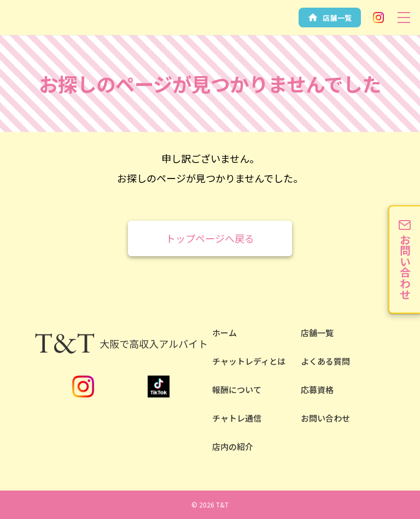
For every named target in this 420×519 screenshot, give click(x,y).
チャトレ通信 (237, 418)
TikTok (159, 387)
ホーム (224, 333)
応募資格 (317, 390)
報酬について (237, 390)
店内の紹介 (233, 446)
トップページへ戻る (210, 238)
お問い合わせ (325, 418)
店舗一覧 (317, 333)
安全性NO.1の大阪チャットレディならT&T (33, 27)
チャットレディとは (249, 361)
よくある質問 (325, 361)
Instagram (378, 18)
